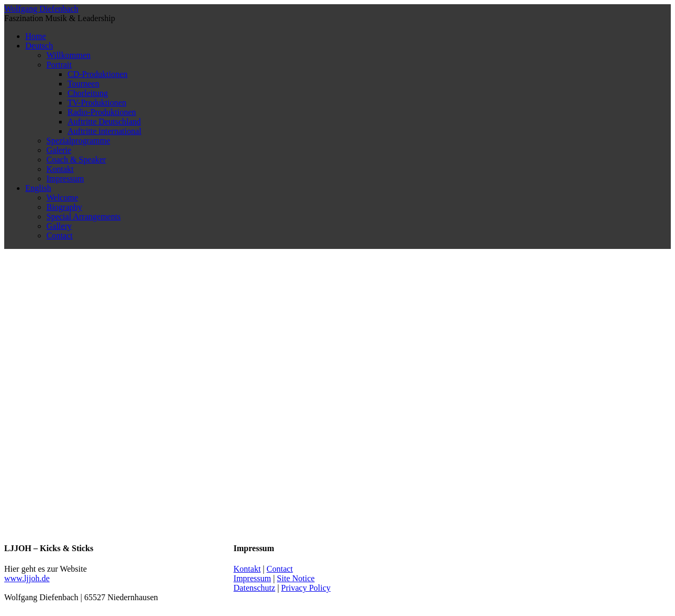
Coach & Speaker (76, 160)
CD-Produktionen (98, 74)
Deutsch (39, 46)
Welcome (62, 198)
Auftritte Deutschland (104, 122)
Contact (60, 235)
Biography (64, 207)
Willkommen (69, 55)
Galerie (59, 150)
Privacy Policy (306, 588)
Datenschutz (254, 588)
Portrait (59, 65)
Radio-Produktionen (102, 112)
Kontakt (60, 169)
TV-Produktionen (97, 103)
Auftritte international (104, 131)
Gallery (59, 226)
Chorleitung (88, 93)
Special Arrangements (84, 216)
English (38, 188)
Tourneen (83, 84)
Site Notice (296, 578)
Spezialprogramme (78, 141)
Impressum (65, 179)
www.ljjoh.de (27, 578)
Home (36, 36)
